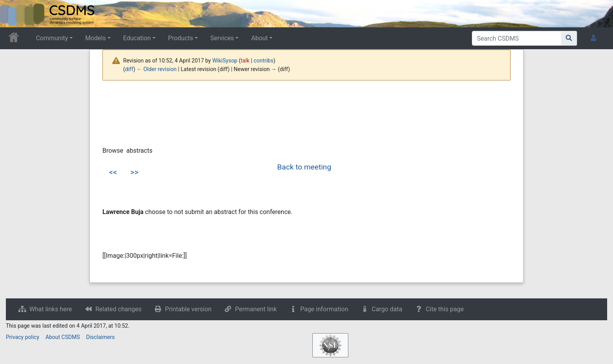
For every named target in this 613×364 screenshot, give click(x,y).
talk (245, 61)
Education (137, 38)
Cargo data (387, 309)
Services (222, 38)
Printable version (188, 309)
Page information (324, 309)
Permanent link (256, 309)
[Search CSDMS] (517, 38)
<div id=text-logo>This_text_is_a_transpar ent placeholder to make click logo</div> (13, 14)
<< (113, 172)
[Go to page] (569, 38)
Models (96, 38)
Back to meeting (304, 167)
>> (134, 172)
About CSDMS (63, 337)
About (259, 38)
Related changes (118, 309)
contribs (264, 61)
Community (52, 38)
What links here (51, 309)
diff (129, 69)
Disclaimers (100, 337)
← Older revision (157, 69)
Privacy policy (22, 337)
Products (181, 38)
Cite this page (445, 309)
